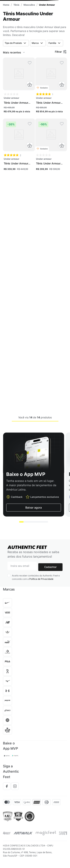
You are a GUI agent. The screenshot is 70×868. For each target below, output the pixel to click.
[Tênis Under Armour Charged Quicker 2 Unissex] (19, 87)
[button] (30, 85)
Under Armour (47, 5)
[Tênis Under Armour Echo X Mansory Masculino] (51, 87)
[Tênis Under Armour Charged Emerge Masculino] (51, 146)
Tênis (16, 5)
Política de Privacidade (41, 579)
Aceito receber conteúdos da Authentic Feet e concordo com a (36, 577)
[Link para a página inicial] (6, 5)
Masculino (29, 5)
